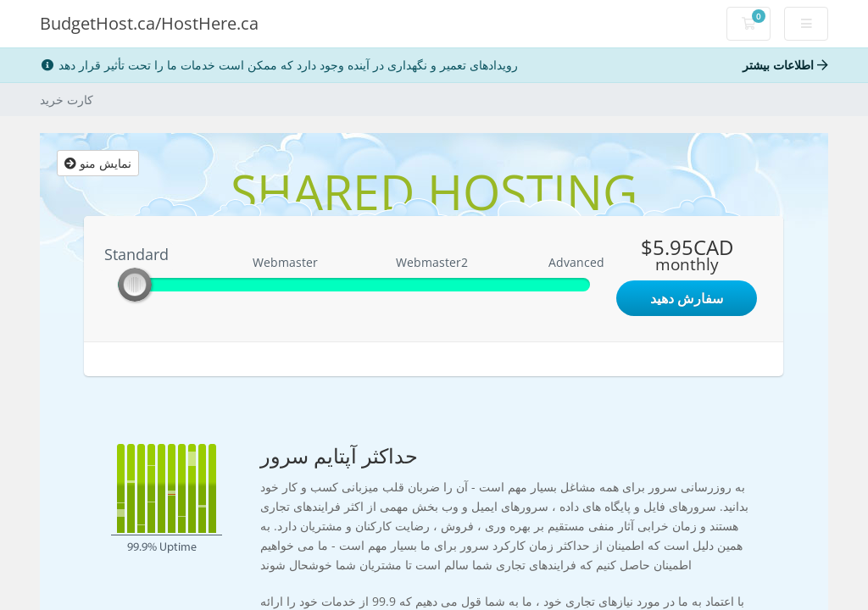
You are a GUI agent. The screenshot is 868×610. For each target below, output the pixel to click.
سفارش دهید (687, 298)
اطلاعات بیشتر (785, 65)
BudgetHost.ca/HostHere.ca (149, 23)
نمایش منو (98, 163)
